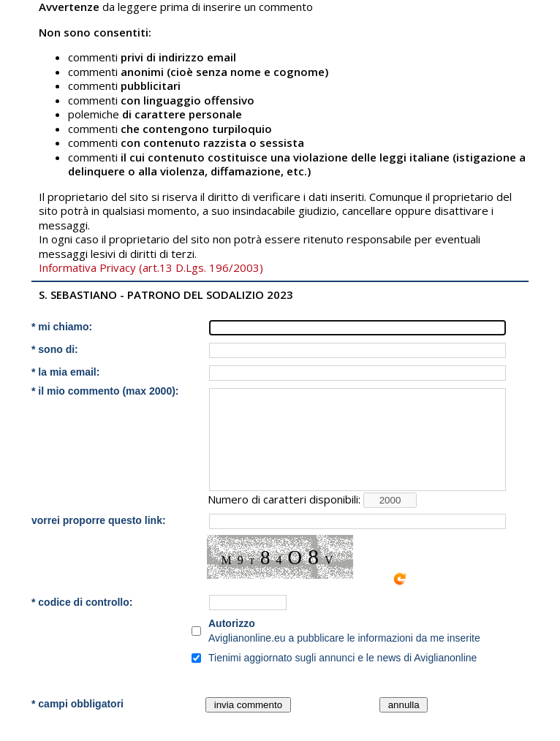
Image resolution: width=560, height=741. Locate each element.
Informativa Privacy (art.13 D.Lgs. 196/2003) (151, 267)
